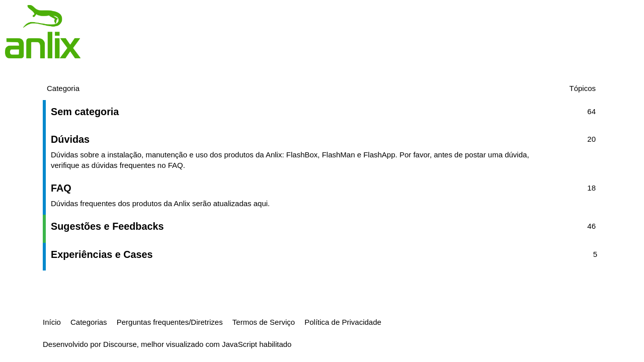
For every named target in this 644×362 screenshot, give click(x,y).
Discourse (120, 344)
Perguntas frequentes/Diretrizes (170, 322)
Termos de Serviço (264, 322)
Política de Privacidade (343, 322)
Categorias (89, 322)
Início (52, 322)
